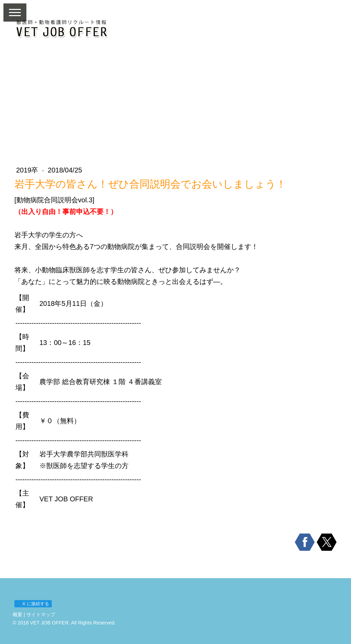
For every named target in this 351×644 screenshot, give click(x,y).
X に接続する (33, 604)
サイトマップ (41, 615)
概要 (17, 615)
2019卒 (28, 170)
